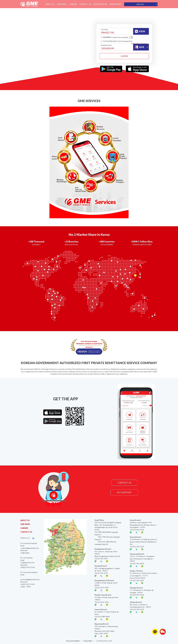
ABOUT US (25, 520)
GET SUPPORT (124, 492)
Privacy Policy (88, 641)
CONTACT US (124, 483)
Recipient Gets (106, 45)
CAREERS (24, 528)
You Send (104, 30)
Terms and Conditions (73, 641)
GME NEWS (25, 524)
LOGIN (124, 56)
